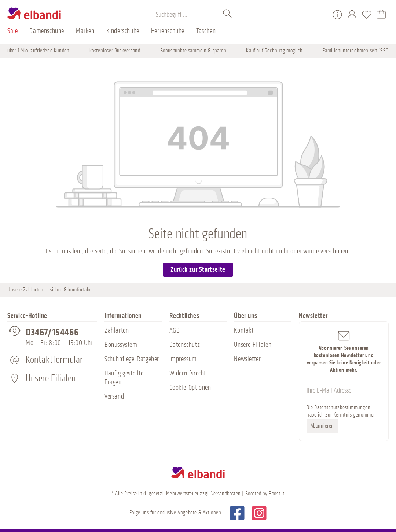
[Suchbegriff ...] (188, 15)
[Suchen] (228, 15)
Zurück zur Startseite (198, 269)
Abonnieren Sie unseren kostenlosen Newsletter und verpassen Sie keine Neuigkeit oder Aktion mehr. (344, 351)
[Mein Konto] (352, 15)
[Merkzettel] (367, 15)
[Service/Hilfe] (337, 15)
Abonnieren (322, 426)
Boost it (277, 494)
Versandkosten (226, 494)
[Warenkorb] (381, 15)
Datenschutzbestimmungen (342, 408)
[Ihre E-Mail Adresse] (344, 390)
